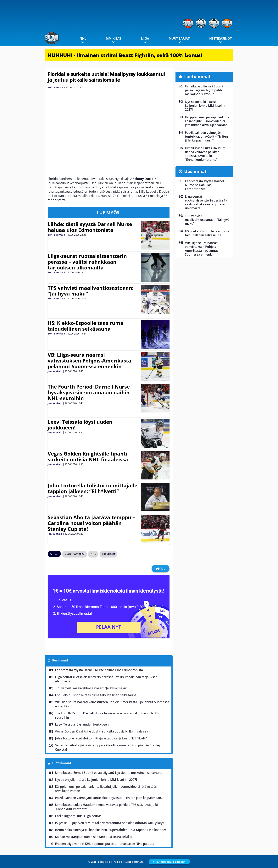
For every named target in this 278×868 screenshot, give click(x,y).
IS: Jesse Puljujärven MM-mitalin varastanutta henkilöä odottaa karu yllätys (110, 823)
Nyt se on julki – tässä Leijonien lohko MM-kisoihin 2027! (96, 780)
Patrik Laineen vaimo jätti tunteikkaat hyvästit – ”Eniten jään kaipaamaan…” (110, 798)
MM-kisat (114, 38)
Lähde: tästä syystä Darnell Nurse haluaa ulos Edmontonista (90, 227)
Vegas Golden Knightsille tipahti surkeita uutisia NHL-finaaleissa (88, 456)
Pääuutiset (108, 554)
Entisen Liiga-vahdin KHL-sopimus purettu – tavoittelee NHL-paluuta (105, 844)
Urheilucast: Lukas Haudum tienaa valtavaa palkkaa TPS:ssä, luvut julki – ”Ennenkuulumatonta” (108, 807)
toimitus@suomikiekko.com (169, 862)
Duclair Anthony (75, 554)
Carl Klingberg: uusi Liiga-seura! (78, 816)
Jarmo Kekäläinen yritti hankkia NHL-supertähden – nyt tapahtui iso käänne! (110, 830)
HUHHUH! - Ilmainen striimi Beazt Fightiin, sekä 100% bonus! (125, 55)
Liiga (145, 38)
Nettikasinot (220, 38)
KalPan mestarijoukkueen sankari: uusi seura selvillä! (94, 837)
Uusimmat (60, 660)
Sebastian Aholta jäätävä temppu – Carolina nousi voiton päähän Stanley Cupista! (91, 523)
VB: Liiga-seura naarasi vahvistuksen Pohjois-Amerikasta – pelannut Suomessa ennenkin (91, 361)
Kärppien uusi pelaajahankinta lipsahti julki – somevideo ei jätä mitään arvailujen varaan (106, 789)
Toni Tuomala (56, 87)
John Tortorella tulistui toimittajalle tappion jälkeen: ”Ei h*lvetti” (92, 488)
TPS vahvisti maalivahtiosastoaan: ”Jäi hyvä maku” (91, 291)
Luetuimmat (61, 763)
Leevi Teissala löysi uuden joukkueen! (80, 425)
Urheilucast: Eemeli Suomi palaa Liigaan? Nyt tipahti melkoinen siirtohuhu (109, 773)
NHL (83, 38)
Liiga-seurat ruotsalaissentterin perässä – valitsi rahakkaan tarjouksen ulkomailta (87, 262)
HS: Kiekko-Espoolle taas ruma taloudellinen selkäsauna (86, 326)
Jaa (161, 569)
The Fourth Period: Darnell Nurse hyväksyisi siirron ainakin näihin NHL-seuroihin (89, 392)
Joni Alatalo (55, 371)
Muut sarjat (179, 38)
